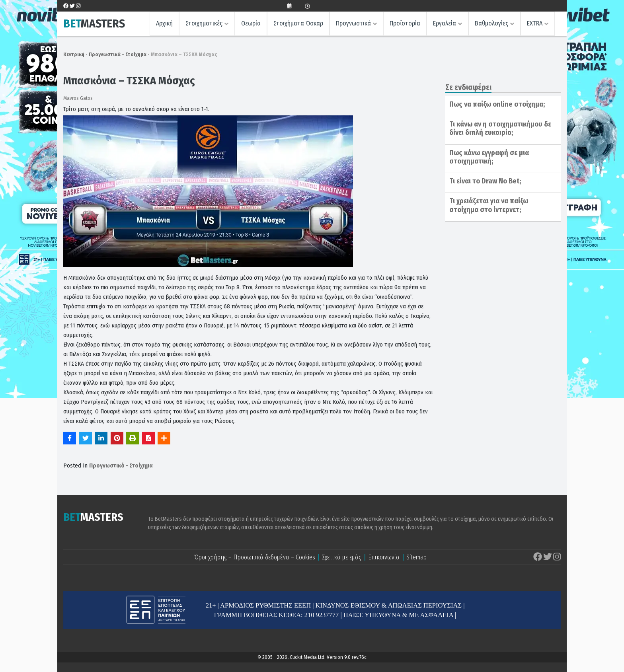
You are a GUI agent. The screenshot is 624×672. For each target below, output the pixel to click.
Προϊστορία (405, 23)
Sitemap (416, 557)
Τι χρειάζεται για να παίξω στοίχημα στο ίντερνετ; (489, 205)
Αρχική (164, 23)
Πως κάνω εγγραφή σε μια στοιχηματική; (489, 157)
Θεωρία (251, 23)
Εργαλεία (445, 23)
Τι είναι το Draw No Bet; (485, 181)
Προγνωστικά (353, 23)
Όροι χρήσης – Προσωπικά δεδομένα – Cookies (255, 557)
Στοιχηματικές (204, 23)
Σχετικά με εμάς (342, 557)
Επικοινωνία (384, 557)
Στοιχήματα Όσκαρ (298, 23)
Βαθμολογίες (491, 23)
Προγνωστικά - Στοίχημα (118, 54)
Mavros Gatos (78, 98)
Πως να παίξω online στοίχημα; (497, 104)
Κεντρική (74, 54)
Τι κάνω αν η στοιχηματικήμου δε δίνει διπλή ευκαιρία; (500, 129)
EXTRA (535, 23)
